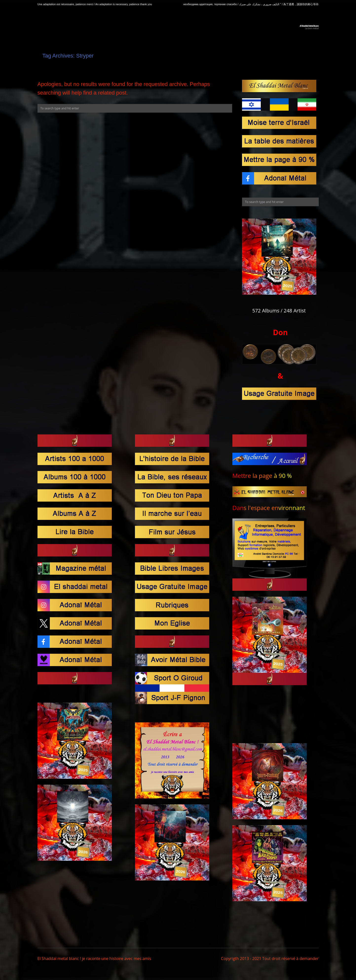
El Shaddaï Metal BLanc (309, 26)
